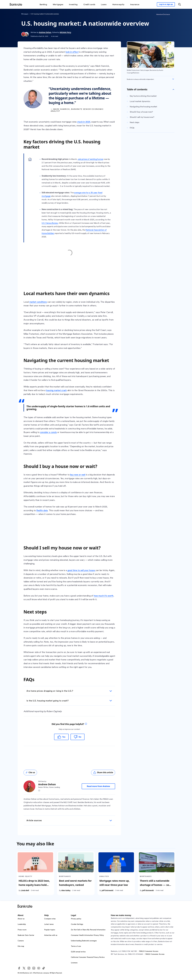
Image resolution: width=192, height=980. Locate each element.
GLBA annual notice (78, 952)
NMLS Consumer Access (149, 951)
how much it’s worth (104, 596)
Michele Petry (65, 32)
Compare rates (50, 919)
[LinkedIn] (34, 968)
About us (21, 919)
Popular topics (50, 930)
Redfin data (42, 510)
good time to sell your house (81, 570)
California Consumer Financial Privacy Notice (88, 957)
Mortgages (25, 14)
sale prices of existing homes (90, 159)
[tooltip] (86, 724)
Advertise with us (51, 935)
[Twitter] (24, 968)
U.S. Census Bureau (50, 223)
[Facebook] (19, 968)
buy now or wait (78, 475)
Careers (21, 941)
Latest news (49, 924)
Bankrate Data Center (26, 935)
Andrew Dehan (45, 32)
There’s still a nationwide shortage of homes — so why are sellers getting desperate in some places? (155, 887)
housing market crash (56, 390)
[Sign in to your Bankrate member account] (166, 4)
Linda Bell (25, 890)
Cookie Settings (77, 924)
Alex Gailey (66, 890)
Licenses (74, 963)
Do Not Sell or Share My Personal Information (88, 930)
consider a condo (48, 432)
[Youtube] (39, 968)
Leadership (22, 924)
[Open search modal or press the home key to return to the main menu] (180, 4)
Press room (22, 930)
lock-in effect (72, 52)
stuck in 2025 (84, 122)
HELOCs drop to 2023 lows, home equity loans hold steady (34, 885)
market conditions (38, 302)
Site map (21, 946)
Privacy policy (76, 919)
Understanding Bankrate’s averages (84, 941)
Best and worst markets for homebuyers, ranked (75, 883)
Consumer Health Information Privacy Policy (87, 935)
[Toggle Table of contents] (173, 89)
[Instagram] (29, 968)
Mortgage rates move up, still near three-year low (114, 883)
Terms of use (76, 946)
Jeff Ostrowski (108, 890)
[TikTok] (44, 968)
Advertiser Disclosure (163, 14)
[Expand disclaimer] (173, 79)
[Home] (16, 4)
